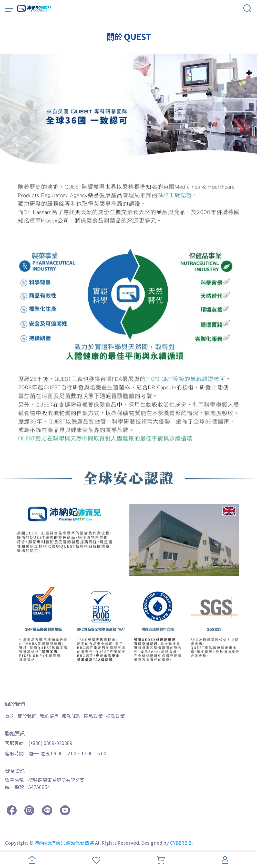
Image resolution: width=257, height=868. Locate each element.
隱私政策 (93, 716)
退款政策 (115, 716)
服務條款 (71, 716)
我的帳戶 (49, 716)
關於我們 (27, 716)
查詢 (10, 716)
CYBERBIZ (181, 843)
